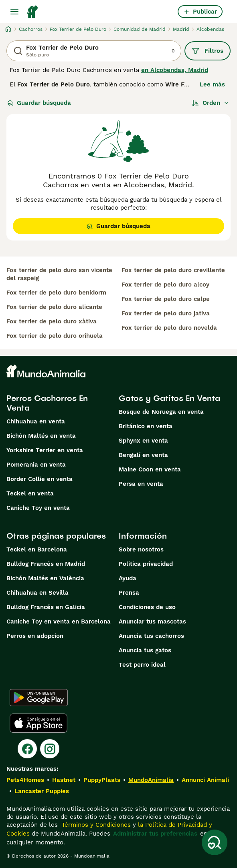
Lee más (212, 84)
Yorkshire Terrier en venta (45, 450)
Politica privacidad (146, 564)
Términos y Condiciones (95, 825)
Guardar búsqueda (39, 103)
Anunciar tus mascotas (152, 621)
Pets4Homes (25, 780)
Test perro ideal (142, 665)
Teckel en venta (30, 493)
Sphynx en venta (143, 441)
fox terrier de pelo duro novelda (169, 328)
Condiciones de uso (147, 607)
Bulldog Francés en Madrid (46, 564)
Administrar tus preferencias (155, 834)
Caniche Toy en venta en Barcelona (59, 621)
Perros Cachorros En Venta (47, 403)
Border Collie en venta (39, 479)
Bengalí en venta (143, 455)
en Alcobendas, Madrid (175, 70)
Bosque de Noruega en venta (161, 412)
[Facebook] (27, 749)
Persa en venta (141, 484)
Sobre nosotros (141, 549)
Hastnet (64, 780)
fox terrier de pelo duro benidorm (56, 293)
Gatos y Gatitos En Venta (169, 398)
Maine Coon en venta (150, 469)
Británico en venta (146, 426)
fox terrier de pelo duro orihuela (55, 336)
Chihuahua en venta (36, 421)
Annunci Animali (205, 780)
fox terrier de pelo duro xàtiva (52, 321)
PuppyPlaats (102, 780)
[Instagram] (50, 749)
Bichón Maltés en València (45, 578)
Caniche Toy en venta (38, 508)
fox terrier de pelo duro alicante (54, 307)
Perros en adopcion (35, 636)
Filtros (208, 51)
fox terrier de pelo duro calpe (166, 299)
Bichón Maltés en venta (41, 436)
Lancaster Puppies (42, 791)
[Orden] (211, 103)
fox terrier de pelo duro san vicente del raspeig (59, 274)
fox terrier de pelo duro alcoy (165, 285)
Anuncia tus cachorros (151, 636)
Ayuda (128, 578)
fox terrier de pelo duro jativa (166, 313)
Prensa (129, 593)
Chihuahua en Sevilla (37, 593)
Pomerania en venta (36, 465)
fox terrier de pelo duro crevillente (173, 270)
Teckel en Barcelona (37, 549)
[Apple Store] (38, 723)
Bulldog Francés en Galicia (46, 607)
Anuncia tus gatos (145, 650)
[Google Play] (39, 698)
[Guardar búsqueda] (215, 842)
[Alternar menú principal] (14, 12)
